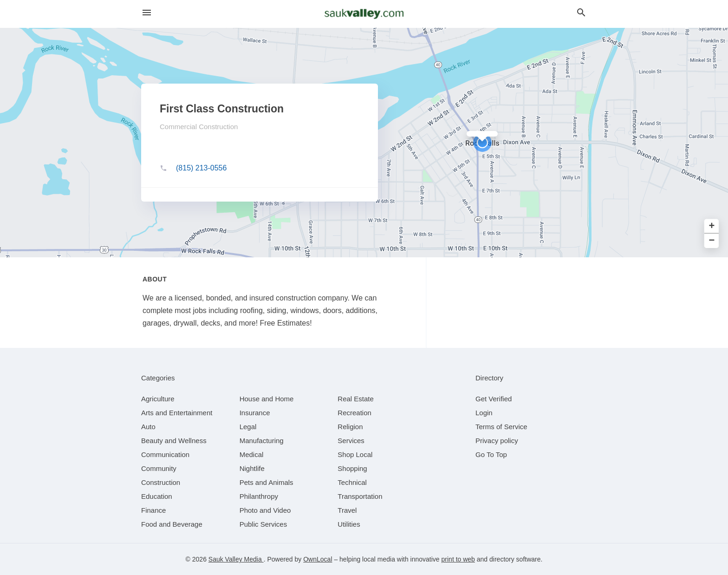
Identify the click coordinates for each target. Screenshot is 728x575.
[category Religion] (350, 427)
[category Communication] (165, 454)
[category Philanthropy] (259, 496)
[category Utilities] (349, 524)
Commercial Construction (199, 127)
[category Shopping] (352, 468)
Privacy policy (497, 441)
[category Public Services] (263, 524)
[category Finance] (153, 510)
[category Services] (351, 441)
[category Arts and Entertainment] (177, 413)
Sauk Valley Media (236, 559)
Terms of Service (501, 427)
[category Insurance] (255, 413)
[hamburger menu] (147, 13)
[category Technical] (352, 482)
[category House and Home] (267, 399)
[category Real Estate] (356, 399)
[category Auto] (148, 427)
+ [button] (712, 226)
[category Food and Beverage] (172, 524)
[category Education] (157, 496)
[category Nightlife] (252, 468)
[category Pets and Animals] (266, 482)
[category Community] (159, 468)
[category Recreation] (354, 413)
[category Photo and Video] (265, 510)
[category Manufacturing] (262, 441)
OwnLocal (318, 559)
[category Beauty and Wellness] (174, 441)
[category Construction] (161, 482)
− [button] (712, 241)
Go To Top (491, 454)
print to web (458, 559)
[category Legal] (248, 427)
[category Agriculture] (158, 399)
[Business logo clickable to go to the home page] (364, 14)
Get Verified (494, 399)
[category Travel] (347, 510)
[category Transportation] (360, 496)
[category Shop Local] (355, 454)
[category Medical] (252, 454)
